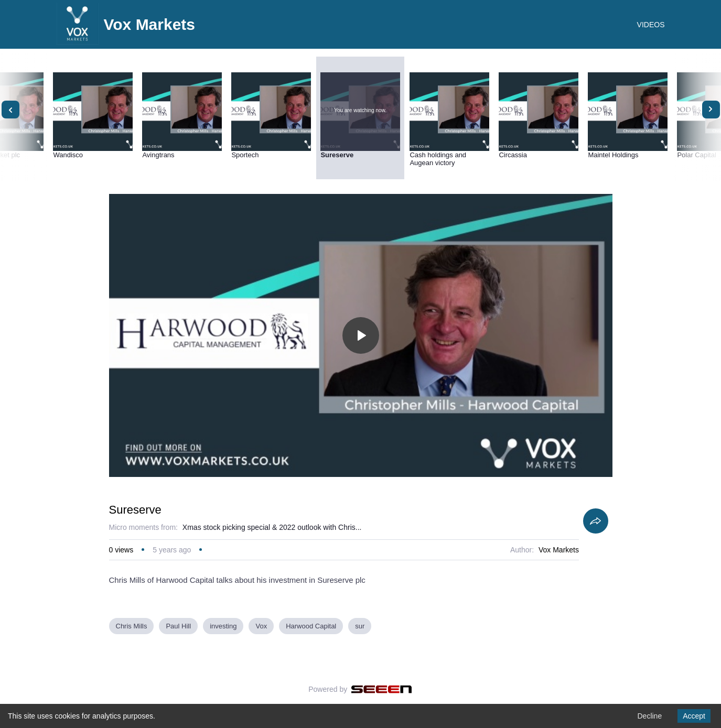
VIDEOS (651, 25)
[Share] (596, 521)
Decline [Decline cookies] (649, 716)
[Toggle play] (361, 335)
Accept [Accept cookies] (694, 716)
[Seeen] (381, 689)
